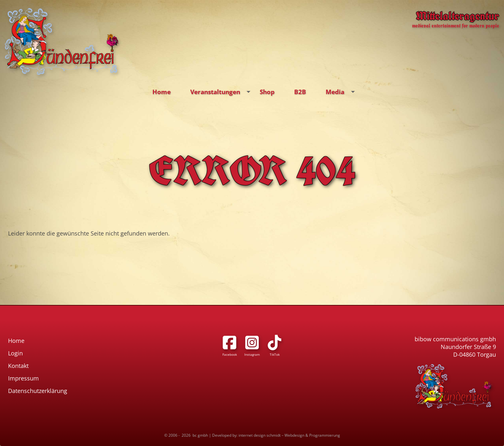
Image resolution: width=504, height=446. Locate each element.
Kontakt (18, 366)
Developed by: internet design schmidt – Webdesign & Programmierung (276, 435)
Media (342, 92)
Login (15, 353)
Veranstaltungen (222, 92)
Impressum (23, 378)
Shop (267, 92)
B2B (300, 92)
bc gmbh (200, 435)
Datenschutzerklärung (38, 391)
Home (162, 92)
